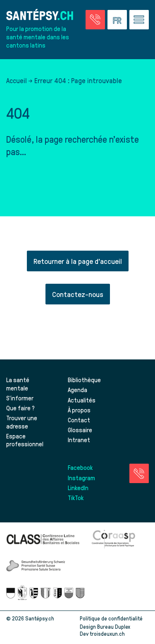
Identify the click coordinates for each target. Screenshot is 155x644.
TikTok (76, 498)
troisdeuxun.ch (116, 633)
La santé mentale (18, 384)
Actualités (82, 400)
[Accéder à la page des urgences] (95, 20)
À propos (79, 410)
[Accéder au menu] (139, 20)
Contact (79, 420)
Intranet (79, 440)
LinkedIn (78, 488)
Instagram (81, 478)
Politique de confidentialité (111, 618)
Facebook (80, 467)
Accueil (17, 80)
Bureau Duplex (114, 626)
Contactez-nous (78, 294)
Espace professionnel (25, 440)
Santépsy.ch (40, 618)
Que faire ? (20, 408)
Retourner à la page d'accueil (78, 261)
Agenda (77, 390)
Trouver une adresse (22, 422)
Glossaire (80, 430)
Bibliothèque (84, 380)
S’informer (20, 398)
